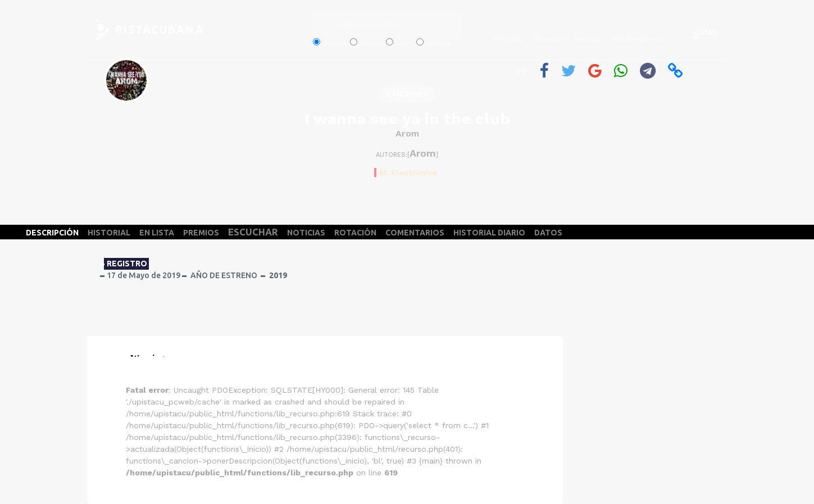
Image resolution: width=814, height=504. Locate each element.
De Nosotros (638, 39)
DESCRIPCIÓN (52, 233)
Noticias (590, 39)
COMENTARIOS (415, 233)
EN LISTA (157, 233)
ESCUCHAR (253, 232)
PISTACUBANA (160, 29)
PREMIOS (201, 233)
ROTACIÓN (355, 233)
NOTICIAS (306, 233)
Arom (407, 133)
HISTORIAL (109, 233)
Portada (509, 39)
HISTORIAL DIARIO (489, 233)
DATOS (548, 233)
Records (549, 39)
